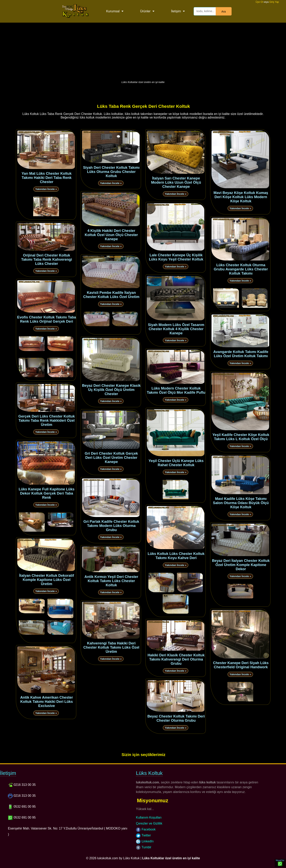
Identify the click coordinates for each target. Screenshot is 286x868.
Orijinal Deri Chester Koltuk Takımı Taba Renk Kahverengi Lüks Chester (46, 259)
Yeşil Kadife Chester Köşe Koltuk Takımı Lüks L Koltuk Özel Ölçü (241, 437)
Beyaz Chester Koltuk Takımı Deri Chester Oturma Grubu (176, 718)
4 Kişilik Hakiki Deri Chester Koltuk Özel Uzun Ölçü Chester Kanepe (111, 235)
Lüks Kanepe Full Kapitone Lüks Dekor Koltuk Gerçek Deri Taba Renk (47, 493)
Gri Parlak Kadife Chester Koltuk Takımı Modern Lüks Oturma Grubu (111, 526)
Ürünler (145, 11)
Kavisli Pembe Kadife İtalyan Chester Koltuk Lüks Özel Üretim (111, 295)
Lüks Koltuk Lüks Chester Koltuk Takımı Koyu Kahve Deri (176, 556)
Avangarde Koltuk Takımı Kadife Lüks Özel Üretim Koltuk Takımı (241, 354)
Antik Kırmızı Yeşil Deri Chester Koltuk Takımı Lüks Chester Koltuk (111, 581)
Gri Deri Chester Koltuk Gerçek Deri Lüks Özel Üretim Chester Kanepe (111, 458)
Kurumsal (113, 11)
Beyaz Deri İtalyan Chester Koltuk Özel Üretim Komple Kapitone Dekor (241, 565)
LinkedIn (145, 841)
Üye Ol (259, 2)
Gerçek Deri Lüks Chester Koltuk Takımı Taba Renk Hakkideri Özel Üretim (46, 420)
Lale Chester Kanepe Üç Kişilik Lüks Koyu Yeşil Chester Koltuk (176, 257)
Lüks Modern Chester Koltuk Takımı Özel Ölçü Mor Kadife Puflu (176, 390)
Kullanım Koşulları (149, 817)
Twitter (143, 835)
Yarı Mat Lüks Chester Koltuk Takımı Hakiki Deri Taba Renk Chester (47, 178)
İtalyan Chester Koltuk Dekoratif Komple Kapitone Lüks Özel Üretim (47, 580)
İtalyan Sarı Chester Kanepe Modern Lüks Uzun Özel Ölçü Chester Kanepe (176, 182)
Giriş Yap (274, 2)
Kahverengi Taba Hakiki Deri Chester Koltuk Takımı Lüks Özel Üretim (111, 647)
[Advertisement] (143, 51)
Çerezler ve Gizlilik (149, 823)
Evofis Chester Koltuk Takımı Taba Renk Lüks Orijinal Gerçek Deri (46, 319)
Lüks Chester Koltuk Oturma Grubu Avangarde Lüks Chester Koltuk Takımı (241, 269)
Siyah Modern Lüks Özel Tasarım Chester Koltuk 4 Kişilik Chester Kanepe (176, 329)
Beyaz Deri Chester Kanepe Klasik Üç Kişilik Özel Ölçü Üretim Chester (111, 390)
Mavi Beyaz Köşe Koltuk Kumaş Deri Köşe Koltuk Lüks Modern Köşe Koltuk (241, 197)
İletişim (176, 11)
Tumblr (143, 847)
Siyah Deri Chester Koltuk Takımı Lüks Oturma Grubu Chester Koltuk (111, 172)
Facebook (146, 829)
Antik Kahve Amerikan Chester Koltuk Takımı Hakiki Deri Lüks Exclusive (47, 702)
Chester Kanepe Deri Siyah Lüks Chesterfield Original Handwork (241, 665)
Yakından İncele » (46, 189)
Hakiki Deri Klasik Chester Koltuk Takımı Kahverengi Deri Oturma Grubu (176, 659)
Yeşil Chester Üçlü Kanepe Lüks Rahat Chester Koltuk (176, 463)
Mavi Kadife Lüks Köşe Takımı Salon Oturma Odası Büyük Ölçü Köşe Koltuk (241, 503)
